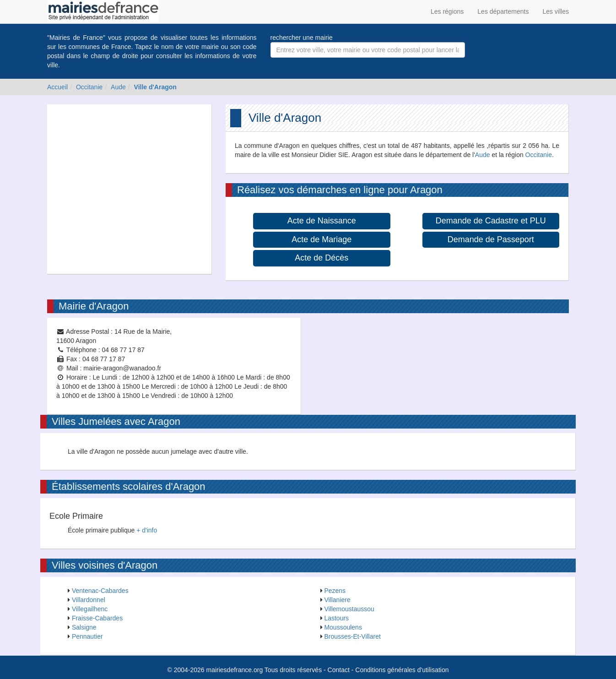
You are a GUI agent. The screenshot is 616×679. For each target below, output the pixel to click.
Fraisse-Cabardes (97, 618)
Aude (118, 87)
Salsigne (84, 627)
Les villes (556, 11)
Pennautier (87, 636)
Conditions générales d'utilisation (402, 670)
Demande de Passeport (491, 239)
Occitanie (89, 87)
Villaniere (337, 600)
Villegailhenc (90, 609)
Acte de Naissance (322, 221)
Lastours (336, 618)
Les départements (503, 11)
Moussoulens (343, 627)
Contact (339, 670)
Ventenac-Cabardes (100, 591)
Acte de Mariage (322, 239)
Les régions (447, 11)
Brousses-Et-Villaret (352, 636)
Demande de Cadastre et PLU (491, 221)
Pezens (335, 591)
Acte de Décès (322, 258)
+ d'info (147, 530)
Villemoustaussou (349, 609)
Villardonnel (89, 600)
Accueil (57, 87)
